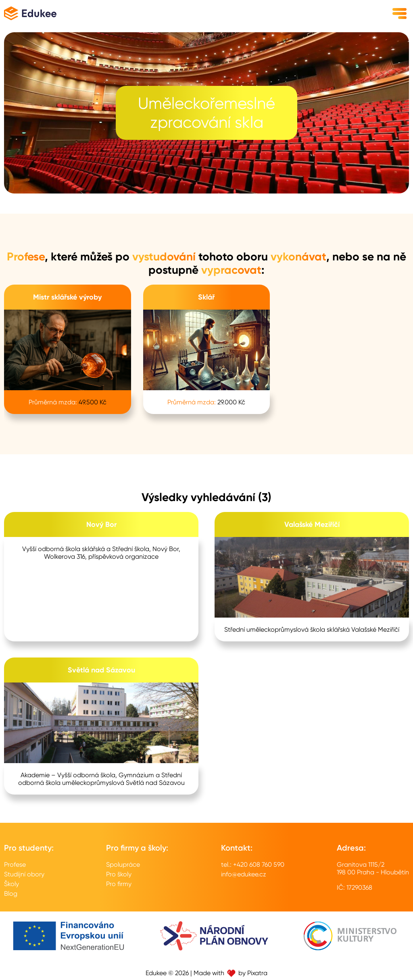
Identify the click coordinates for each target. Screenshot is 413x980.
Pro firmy (119, 884)
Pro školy (119, 874)
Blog (11, 894)
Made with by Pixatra (230, 973)
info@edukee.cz (244, 874)
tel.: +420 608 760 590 (253, 865)
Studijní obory (24, 874)
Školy (11, 884)
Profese (15, 865)
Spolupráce (123, 865)
